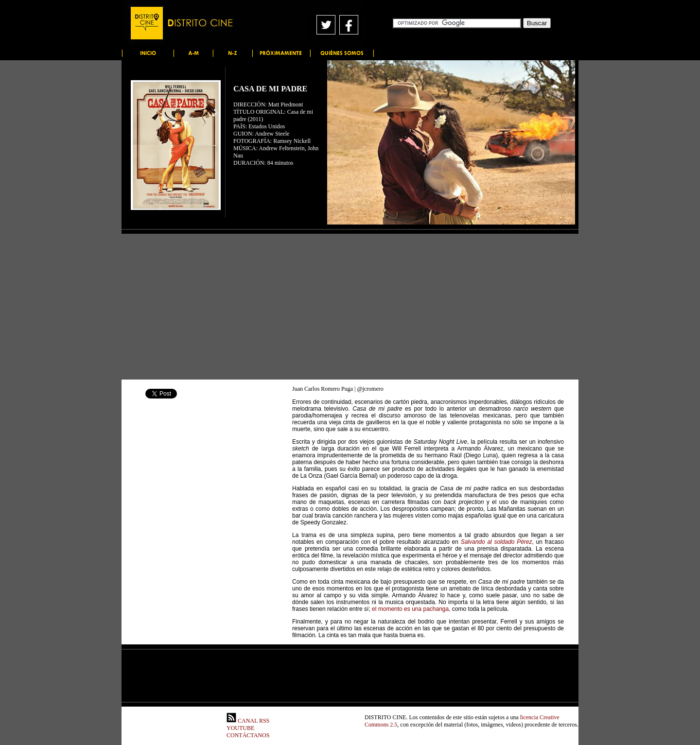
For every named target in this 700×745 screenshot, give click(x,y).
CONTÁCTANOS (248, 735)
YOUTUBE (240, 728)
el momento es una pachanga (410, 609)
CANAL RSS (248, 721)
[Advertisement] (350, 307)
